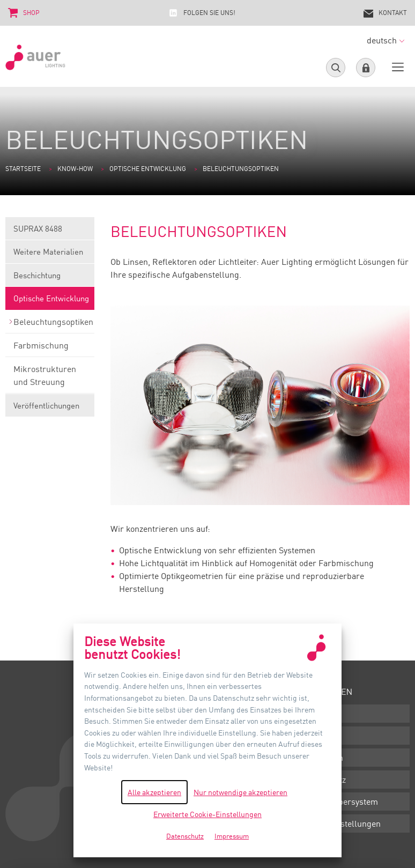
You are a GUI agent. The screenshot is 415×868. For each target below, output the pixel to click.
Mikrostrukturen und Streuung (50, 379)
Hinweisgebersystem (339, 802)
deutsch (386, 40)
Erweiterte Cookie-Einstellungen (207, 814)
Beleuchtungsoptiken (50, 325)
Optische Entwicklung (148, 169)
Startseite (23, 169)
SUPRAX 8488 (50, 232)
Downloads (320, 714)
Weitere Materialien (50, 255)
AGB (307, 736)
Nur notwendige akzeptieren (240, 792)
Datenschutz (323, 780)
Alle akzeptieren (154, 792)
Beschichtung (50, 279)
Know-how (75, 169)
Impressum (321, 758)
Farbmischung (50, 348)
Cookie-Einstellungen (340, 824)
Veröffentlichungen (50, 409)
